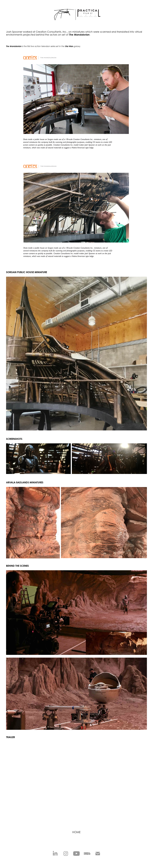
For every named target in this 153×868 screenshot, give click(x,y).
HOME (76, 832)
